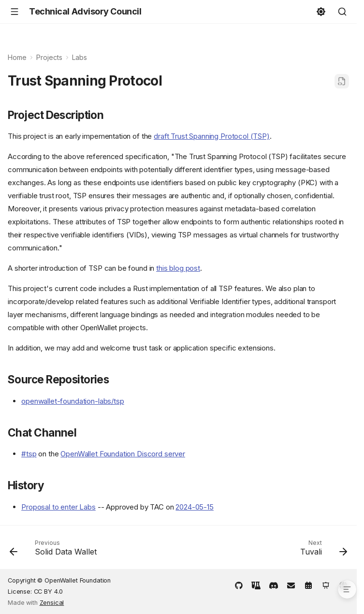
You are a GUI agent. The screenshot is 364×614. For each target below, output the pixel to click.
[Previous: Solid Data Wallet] (55, 550)
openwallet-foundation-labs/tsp (73, 401)
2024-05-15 (195, 507)
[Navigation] (15, 12)
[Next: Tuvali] (322, 550)
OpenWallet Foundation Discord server (123, 454)
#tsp (29, 454)
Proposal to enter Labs (58, 507)
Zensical (52, 603)
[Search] (342, 12)
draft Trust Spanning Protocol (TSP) (212, 136)
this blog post (178, 268)
